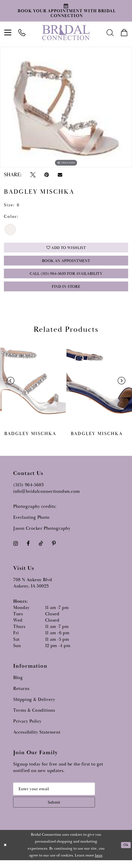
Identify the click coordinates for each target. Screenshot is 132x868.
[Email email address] (58, 795)
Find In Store (66, 291)
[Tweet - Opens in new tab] (33, 175)
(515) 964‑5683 (28, 490)
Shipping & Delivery (34, 705)
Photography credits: (35, 512)
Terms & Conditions (34, 716)
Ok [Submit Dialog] (125, 853)
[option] (66, 107)
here (99, 863)
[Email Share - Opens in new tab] (60, 175)
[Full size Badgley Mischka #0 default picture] (66, 107)
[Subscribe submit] (58, 809)
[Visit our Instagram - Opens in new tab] (16, 549)
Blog (18, 683)
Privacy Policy (27, 727)
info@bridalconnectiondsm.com (47, 496)
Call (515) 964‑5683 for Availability (66, 277)
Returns (21, 694)
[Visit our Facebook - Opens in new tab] (28, 549)
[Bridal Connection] (66, 33)
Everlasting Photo (31, 522)
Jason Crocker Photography (42, 533)
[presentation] (33, 386)
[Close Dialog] (6, 853)
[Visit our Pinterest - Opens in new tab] (54, 549)
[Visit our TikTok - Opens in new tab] (41, 549)
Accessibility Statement (37, 737)
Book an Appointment (66, 263)
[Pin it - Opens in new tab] (47, 175)
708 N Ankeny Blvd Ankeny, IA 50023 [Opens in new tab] (33, 588)
